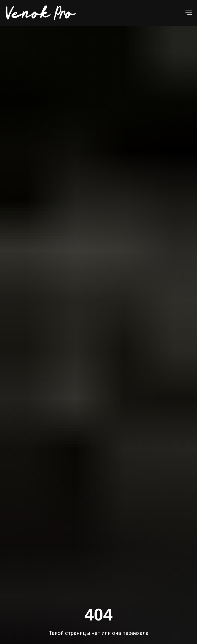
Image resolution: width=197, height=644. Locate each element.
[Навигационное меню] (189, 13)
